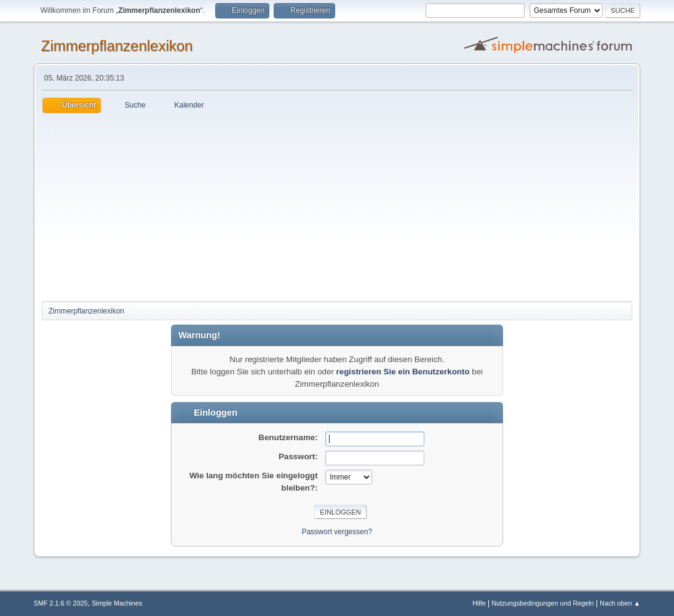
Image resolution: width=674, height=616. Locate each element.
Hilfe (479, 603)
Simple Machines (117, 603)
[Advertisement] (337, 205)
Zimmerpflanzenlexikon (117, 46)
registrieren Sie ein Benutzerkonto (403, 372)
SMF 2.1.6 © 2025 (61, 603)
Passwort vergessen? (337, 532)
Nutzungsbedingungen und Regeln (543, 603)
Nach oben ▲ (620, 603)
